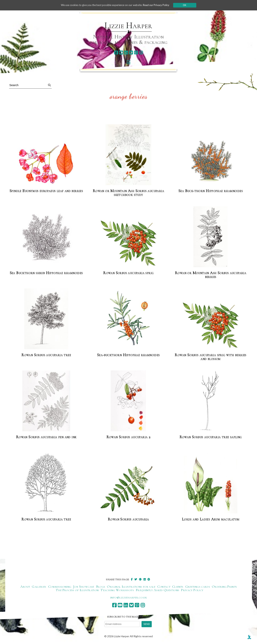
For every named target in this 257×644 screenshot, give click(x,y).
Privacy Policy (192, 590)
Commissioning (60, 586)
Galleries (39, 586)
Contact (164, 586)
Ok (188, 5)
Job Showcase (83, 586)
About (25, 586)
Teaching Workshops (117, 590)
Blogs (101, 586)
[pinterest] (136, 53)
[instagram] (141, 53)
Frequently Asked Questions (157, 590)
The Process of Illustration (77, 590)
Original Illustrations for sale (131, 586)
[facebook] (116, 53)
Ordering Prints (224, 586)
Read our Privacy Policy (159, 5)
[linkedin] (126, 53)
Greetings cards (198, 586)
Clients (178, 586)
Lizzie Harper (128, 25)
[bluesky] (131, 53)
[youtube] (121, 53)
